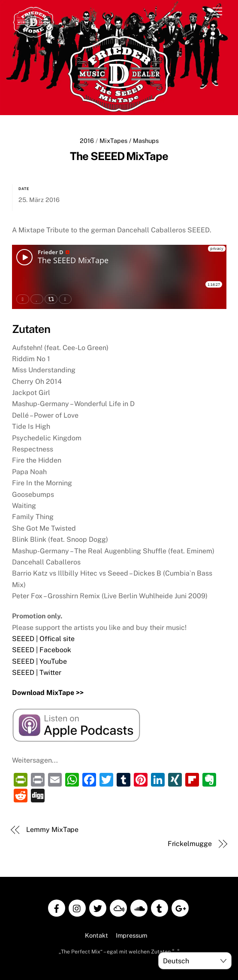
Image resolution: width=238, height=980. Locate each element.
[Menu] (217, 12)
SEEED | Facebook (42, 649)
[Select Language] (195, 961)
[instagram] (77, 907)
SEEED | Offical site (43, 638)
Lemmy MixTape (52, 829)
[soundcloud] (139, 907)
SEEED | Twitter (37, 672)
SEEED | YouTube (39, 661)
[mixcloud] (118, 907)
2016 (87, 141)
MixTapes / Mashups (129, 141)
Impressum (131, 934)
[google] (180, 907)
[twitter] (98, 907)
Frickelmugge (190, 843)
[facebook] (57, 907)
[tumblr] (160, 907)
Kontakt (96, 934)
